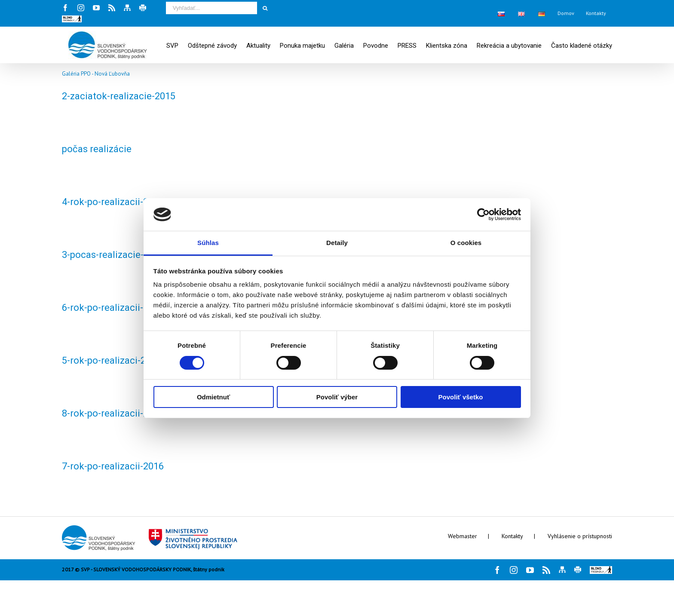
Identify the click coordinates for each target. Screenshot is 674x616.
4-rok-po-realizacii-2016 (113, 202)
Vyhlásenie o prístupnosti (580, 536)
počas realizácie (97, 149)
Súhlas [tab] (208, 243)
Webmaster (463, 536)
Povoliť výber (337, 397)
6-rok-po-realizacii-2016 (113, 308)
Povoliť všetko (461, 397)
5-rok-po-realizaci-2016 (112, 360)
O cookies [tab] (466, 243)
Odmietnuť (213, 397)
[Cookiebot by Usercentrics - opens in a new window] (483, 215)
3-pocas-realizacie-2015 (113, 255)
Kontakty (512, 536)
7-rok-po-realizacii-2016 (113, 466)
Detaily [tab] (337, 243)
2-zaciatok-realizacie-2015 (119, 96)
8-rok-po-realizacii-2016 (113, 413)
